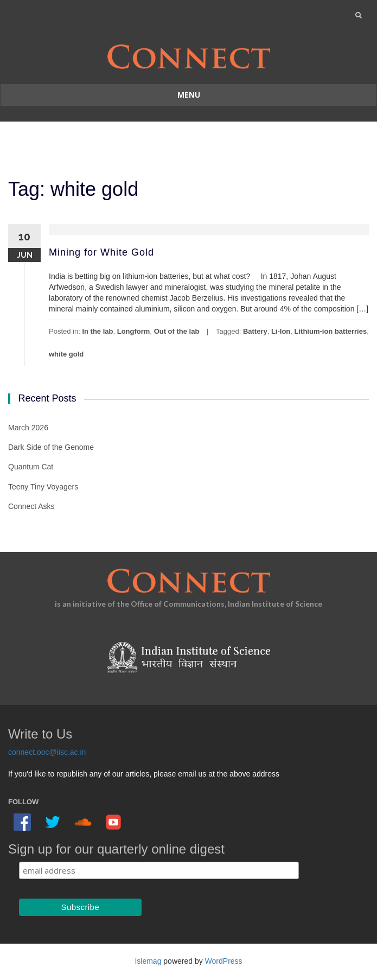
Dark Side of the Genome (51, 447)
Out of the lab (177, 331)
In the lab (97, 331)
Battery (255, 331)
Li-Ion (281, 331)
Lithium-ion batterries (331, 331)
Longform (134, 331)
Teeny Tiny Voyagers (43, 487)
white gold (66, 354)
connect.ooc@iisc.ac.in (47, 752)
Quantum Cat (31, 467)
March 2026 (28, 428)
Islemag (148, 961)
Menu (189, 95)
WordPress (224, 961)
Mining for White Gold (101, 252)
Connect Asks (31, 506)
